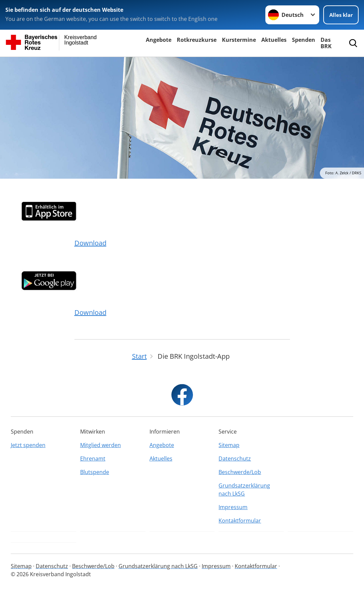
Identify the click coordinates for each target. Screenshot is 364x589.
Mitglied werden (101, 445)
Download (90, 243)
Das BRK (326, 43)
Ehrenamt (93, 459)
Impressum (233, 507)
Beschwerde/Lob (240, 472)
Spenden (304, 40)
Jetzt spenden (28, 445)
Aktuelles (274, 40)
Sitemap (229, 445)
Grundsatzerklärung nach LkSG (244, 490)
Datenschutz (235, 459)
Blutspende (95, 472)
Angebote (159, 40)
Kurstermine (239, 40)
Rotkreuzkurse (197, 40)
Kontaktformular (240, 521)
